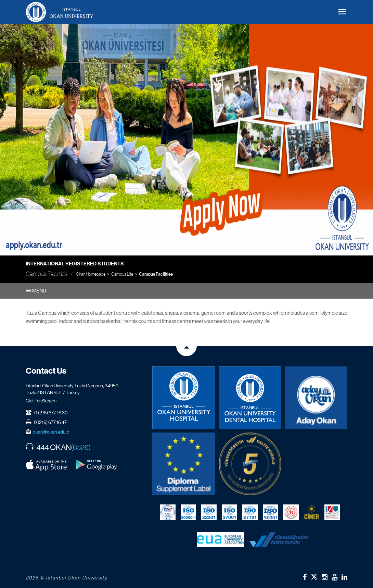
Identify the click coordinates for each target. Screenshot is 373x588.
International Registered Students (75, 264)
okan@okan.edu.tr (51, 432)
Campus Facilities (156, 274)
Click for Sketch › (41, 401)
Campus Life (122, 274)
